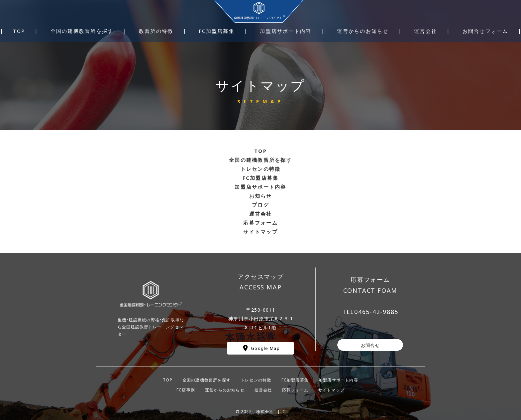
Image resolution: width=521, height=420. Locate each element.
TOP (168, 380)
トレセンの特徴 (256, 380)
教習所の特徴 (156, 31)
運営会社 (263, 390)
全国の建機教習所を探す (260, 160)
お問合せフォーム (485, 31)
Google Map (265, 348)
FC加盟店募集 (295, 380)
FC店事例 (186, 390)
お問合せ (370, 345)
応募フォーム (295, 390)
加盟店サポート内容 (338, 380)
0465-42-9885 (376, 312)
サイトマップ (331, 390)
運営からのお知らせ (225, 390)
